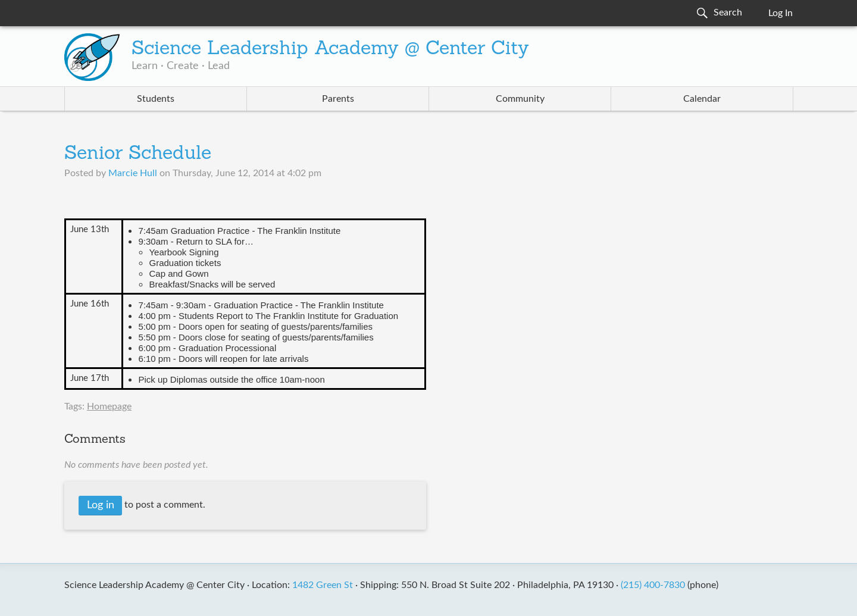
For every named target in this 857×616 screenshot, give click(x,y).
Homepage (109, 407)
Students (156, 99)
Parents (338, 99)
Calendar (702, 99)
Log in (101, 505)
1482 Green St (323, 585)
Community (520, 99)
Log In (781, 13)
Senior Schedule (138, 154)
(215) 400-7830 (653, 585)
